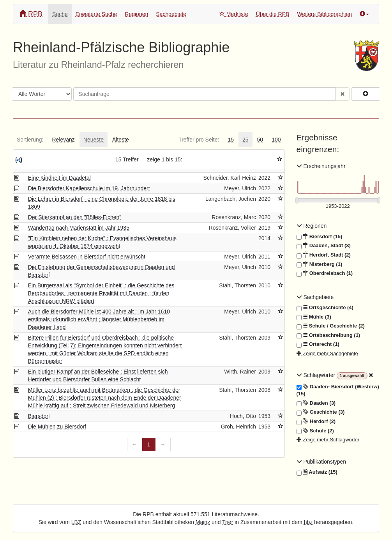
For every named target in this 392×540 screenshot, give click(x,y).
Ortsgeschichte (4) (325, 308)
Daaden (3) (316, 403)
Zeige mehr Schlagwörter (328, 440)
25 (245, 140)
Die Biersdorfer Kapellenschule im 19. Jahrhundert (89, 188)
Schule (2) (315, 431)
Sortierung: (30, 140)
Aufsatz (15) (317, 472)
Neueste (94, 140)
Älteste (121, 140)
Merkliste (234, 14)
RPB (31, 14)
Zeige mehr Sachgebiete (327, 353)
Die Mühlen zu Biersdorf (57, 427)
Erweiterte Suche (96, 14)
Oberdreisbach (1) (325, 273)
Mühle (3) (314, 317)
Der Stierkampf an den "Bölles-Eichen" (75, 217)
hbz (308, 522)
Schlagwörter (317, 375)
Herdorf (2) (316, 421)
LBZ (76, 522)
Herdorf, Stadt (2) (324, 255)
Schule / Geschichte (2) (331, 326)
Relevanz (63, 140)
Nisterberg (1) (320, 264)
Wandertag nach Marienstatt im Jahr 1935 (79, 228)
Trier (228, 522)
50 (260, 140)
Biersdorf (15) (320, 237)
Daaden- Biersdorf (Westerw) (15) (338, 390)
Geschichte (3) (321, 412)
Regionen (136, 14)
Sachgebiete (171, 14)
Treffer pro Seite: (199, 140)
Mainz (203, 522)
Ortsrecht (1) (318, 344)
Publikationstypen (321, 462)
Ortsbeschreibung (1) (328, 335)
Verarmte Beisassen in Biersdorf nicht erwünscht (87, 257)
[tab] (30, 140)
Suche (60, 14)
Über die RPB (273, 14)
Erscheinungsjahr (321, 166)
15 (231, 140)
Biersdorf (39, 416)
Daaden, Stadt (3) (324, 246)
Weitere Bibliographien (324, 14)
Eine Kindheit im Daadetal (59, 178)
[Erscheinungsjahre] (338, 206)
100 (276, 140)
